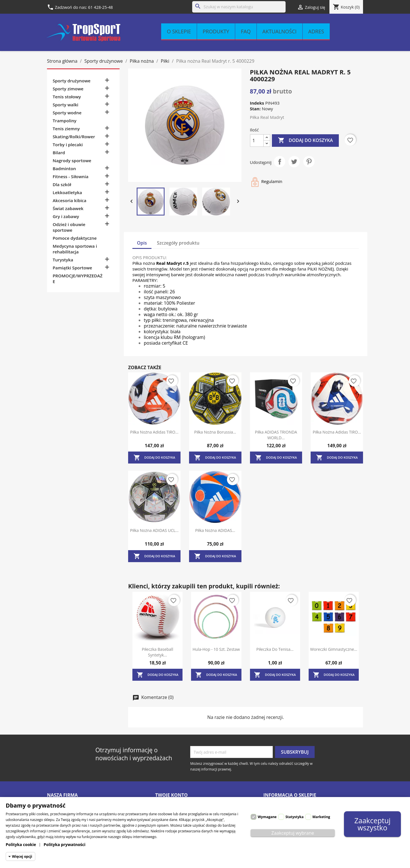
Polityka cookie (21, 844)
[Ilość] (257, 141)
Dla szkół (62, 184)
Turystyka (63, 260)
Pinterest (309, 162)
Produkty (216, 31)
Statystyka (294, 817)
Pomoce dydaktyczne (75, 238)
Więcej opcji (22, 856)
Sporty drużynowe (72, 81)
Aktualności (280, 31)
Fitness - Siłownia (70, 176)
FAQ (246, 31)
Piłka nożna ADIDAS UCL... (154, 530)
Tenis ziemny (66, 129)
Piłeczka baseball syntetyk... (157, 652)
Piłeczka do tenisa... (275, 649)
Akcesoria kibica (69, 200)
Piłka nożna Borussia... (215, 432)
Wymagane (267, 817)
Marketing (321, 817)
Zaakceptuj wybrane (293, 833)
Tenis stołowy (67, 97)
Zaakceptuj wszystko (372, 824)
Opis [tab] (142, 243)
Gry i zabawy (66, 216)
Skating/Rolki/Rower (74, 137)
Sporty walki (65, 105)
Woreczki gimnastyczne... (334, 649)
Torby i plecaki (68, 145)
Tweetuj (294, 162)
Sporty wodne (67, 113)
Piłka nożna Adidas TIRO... (154, 432)
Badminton (64, 168)
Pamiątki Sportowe (72, 268)
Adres (316, 31)
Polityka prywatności (64, 844)
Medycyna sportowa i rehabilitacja (75, 249)
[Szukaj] (239, 7)
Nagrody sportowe (72, 160)
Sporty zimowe (68, 89)
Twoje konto (171, 795)
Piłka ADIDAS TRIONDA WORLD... (276, 435)
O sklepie (179, 31)
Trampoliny (64, 121)
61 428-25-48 (100, 7)
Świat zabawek (68, 208)
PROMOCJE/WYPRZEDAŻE (78, 279)
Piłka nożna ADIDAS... (215, 530)
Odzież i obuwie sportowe (69, 227)
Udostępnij (280, 162)
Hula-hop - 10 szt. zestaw (216, 649)
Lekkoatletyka (67, 192)
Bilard (59, 153)
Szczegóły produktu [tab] (178, 243)
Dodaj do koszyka (305, 141)
